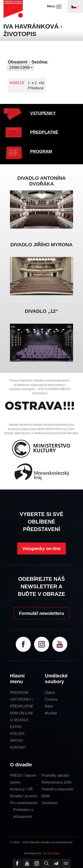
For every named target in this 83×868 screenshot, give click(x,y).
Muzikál (51, 713)
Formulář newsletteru (41, 613)
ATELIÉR (17, 734)
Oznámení (50, 803)
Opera (50, 693)
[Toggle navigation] (75, 6)
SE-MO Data (51, 853)
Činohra (51, 699)
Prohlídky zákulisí (55, 775)
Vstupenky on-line (41, 549)
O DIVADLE (19, 720)
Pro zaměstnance (24, 803)
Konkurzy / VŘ (21, 789)
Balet (49, 706)
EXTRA (16, 727)
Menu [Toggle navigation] (54, 6)
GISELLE (17, 83)
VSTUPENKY (43, 113)
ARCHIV (17, 741)
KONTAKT (18, 747)
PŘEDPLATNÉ (44, 132)
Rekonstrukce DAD (57, 782)
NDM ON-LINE (22, 713)
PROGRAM (41, 151)
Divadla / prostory (24, 796)
